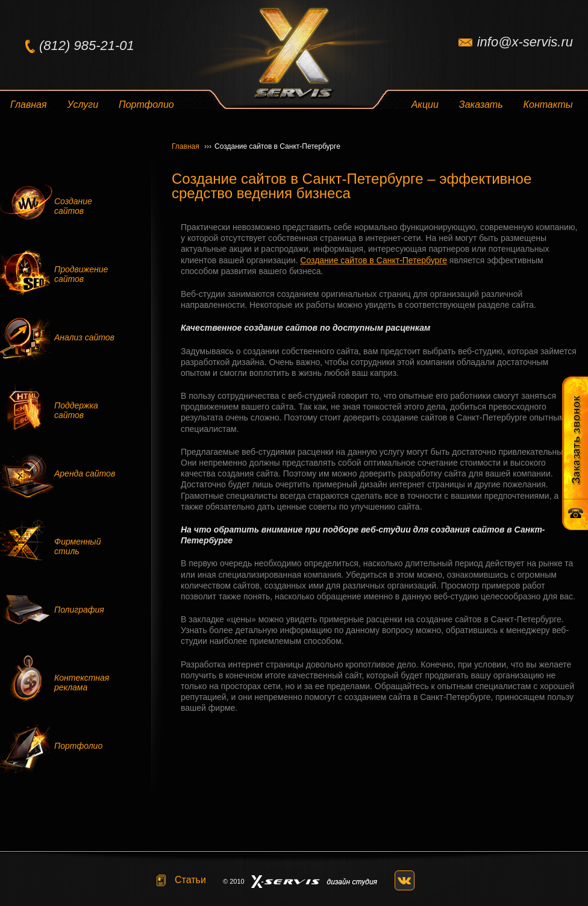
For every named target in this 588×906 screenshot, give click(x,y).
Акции (425, 105)
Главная (29, 105)
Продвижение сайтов (81, 274)
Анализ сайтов (84, 337)
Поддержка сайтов (76, 410)
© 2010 (234, 881)
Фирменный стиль (77, 546)
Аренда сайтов (85, 473)
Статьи (190, 880)
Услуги (83, 105)
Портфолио (146, 105)
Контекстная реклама (82, 683)
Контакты (548, 105)
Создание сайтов (73, 206)
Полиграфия (79, 610)
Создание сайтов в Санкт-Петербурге (374, 260)
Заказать (481, 105)
